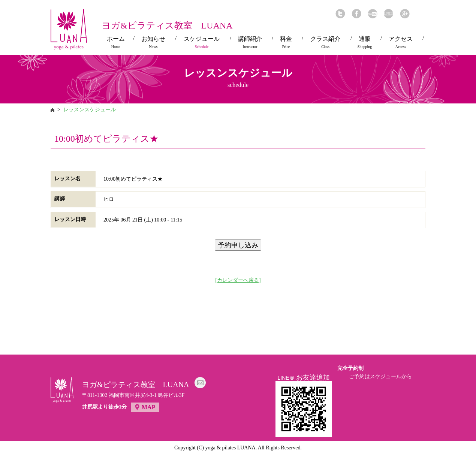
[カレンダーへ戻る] (238, 280)
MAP (148, 407)
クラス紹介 (325, 42)
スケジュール (202, 42)
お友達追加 (313, 377)
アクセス (401, 42)
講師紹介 (250, 42)
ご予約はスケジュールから (380, 376)
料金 (286, 42)
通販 (365, 42)
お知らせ (153, 42)
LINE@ (388, 14)
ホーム (116, 42)
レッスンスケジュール (90, 110)
